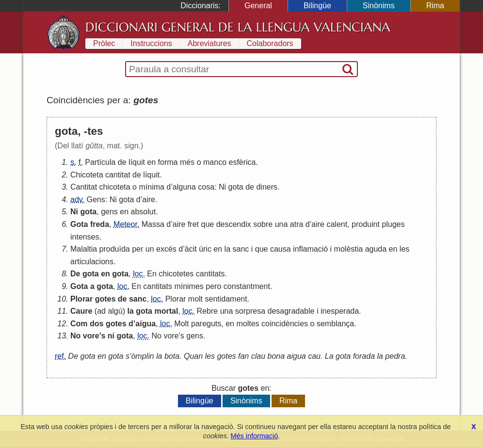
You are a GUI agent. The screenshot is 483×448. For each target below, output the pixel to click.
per (137, 249)
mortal (166, 311)
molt (195, 299)
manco (215, 162)
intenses (85, 237)
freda (100, 224)
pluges (393, 224)
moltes (248, 324)
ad (101, 311)
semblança (335, 324)
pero (213, 286)
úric (205, 249)
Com (79, 324)
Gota (79, 224)
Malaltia (84, 249)
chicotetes (176, 274)
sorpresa (250, 311)
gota (236, 187)
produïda (115, 249)
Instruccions (151, 43)
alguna (184, 187)
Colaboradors (270, 43)
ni (111, 336)
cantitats (210, 274)
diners (267, 187)
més (187, 162)
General (258, 6)
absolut (144, 212)
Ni (222, 187)
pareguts (206, 324)
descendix (234, 224)
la (227, 249)
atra (297, 224)
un (150, 249)
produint (366, 224)
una (282, 224)
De (75, 274)
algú (115, 311)
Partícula (100, 162)
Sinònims (379, 6)
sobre (263, 224)
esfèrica (242, 162)
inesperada (340, 311)
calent (337, 224)
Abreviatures (209, 43)
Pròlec (104, 43)
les (404, 249)
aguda (376, 249)
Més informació (255, 436)
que (208, 224)
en (151, 162)
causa (281, 249)
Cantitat (84, 187)
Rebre (208, 311)
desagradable (291, 311)
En (152, 274)
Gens (96, 200)
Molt (181, 324)
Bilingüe (317, 6)
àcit (191, 249)
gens (109, 212)
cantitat (118, 175)
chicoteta (115, 187)
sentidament (226, 299)
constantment (247, 286)
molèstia (349, 249)
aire (149, 200)
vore (91, 336)
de (122, 162)
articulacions (92, 262)
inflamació (310, 249)
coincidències (285, 324)
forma (168, 162)
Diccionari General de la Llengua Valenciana (238, 27)
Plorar (81, 299)
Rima (435, 6)
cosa (206, 187)
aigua (145, 324)
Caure (81, 311)
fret (193, 224)
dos (97, 324)
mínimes (189, 286)
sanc (241, 249)
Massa (153, 224)
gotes (105, 299)
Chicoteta (87, 175)
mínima (151, 187)
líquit (137, 162)
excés (166, 249)
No (75, 336)
